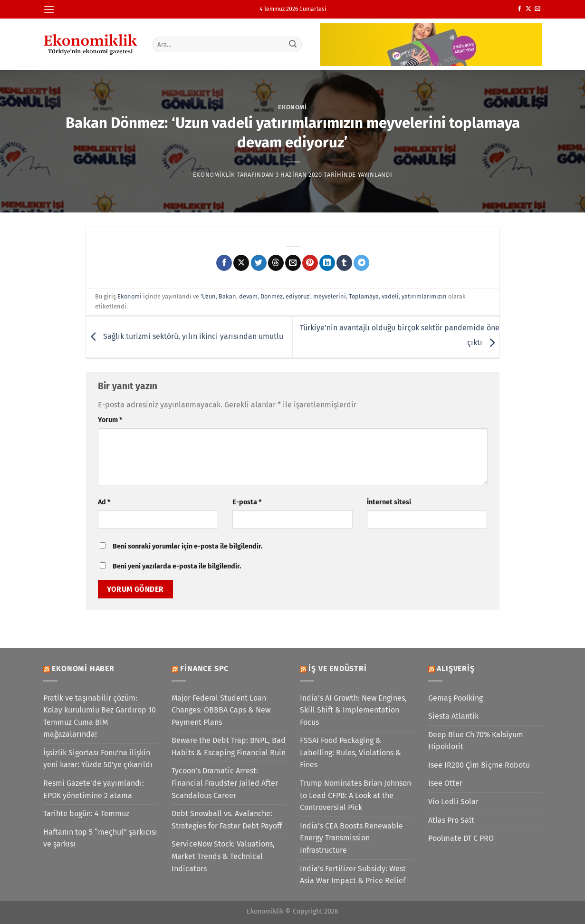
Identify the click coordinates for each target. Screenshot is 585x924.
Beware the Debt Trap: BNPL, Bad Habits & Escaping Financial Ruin (229, 746)
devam (248, 296)
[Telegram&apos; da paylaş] (361, 263)
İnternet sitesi (389, 502)
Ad (104, 502)
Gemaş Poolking (456, 698)
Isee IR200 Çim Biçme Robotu (479, 765)
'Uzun (208, 296)
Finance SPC (204, 669)
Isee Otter (445, 783)
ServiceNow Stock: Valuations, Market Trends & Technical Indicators (223, 856)
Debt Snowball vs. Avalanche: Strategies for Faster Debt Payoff (227, 820)
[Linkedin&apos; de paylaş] (327, 263)
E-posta (247, 502)
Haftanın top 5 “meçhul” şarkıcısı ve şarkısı (100, 838)
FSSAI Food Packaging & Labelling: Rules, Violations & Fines (350, 752)
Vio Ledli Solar (453, 802)
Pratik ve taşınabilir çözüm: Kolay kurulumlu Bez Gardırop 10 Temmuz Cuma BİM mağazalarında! (100, 716)
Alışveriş (456, 669)
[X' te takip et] (528, 9)
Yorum (110, 420)
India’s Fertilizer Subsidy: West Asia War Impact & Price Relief (353, 875)
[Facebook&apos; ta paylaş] (224, 263)
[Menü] (49, 9)
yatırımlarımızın (424, 296)
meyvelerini (330, 296)
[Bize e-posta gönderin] (537, 9)
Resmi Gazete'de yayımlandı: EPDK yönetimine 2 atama (94, 789)
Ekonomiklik (214, 175)
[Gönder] (293, 44)
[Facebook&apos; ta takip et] (519, 9)
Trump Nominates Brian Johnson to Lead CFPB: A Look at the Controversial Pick (355, 795)
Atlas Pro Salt (451, 820)
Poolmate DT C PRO (461, 838)
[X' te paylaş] (241, 263)
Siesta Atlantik (453, 716)
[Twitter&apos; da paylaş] (259, 263)
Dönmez (272, 296)
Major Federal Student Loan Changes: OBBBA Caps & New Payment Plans (221, 710)
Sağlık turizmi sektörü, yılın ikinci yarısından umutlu (185, 336)
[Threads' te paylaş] (276, 263)
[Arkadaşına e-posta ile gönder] (293, 263)
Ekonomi (292, 107)
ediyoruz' (298, 296)
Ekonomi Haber (83, 669)
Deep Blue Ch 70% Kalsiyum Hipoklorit (476, 741)
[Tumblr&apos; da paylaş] (344, 263)
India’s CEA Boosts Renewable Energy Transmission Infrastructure (351, 838)
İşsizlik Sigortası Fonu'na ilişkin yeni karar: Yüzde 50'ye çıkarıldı (98, 759)
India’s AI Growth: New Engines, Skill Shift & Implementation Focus (353, 710)
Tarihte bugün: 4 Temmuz (86, 813)
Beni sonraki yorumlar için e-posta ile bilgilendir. (187, 546)
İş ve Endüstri (337, 669)
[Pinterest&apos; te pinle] (310, 263)
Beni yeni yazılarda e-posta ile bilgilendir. (177, 566)
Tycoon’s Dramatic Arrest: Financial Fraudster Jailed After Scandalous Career (225, 783)
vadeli (390, 296)
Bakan (227, 296)
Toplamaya (364, 296)
